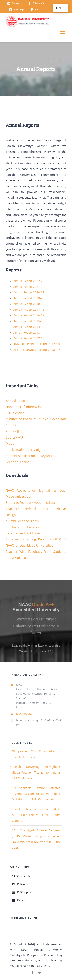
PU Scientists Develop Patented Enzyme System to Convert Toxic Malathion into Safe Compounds (36, 794)
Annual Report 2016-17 (29, 315)
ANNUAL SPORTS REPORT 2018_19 (37, 350)
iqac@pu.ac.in (25, 714)
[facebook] (33, 973)
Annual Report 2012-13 (29, 338)
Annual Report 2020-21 (29, 292)
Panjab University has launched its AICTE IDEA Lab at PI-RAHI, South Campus (36, 815)
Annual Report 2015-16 (29, 321)
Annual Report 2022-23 (29, 281)
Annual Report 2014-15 (29, 327)
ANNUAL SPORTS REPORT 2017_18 (37, 344)
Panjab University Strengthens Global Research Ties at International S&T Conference (36, 772)
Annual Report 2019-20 (29, 298)
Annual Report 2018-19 (29, 304)
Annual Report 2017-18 (29, 310)
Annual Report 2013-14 (29, 332)
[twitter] (40, 973)
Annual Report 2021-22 (29, 287)
